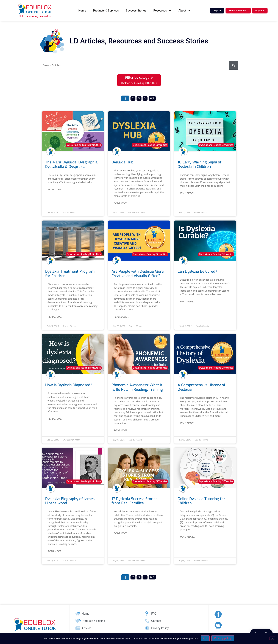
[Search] (234, 65)
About (185, 11)
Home (82, 11)
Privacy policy (223, 638)
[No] (272, 638)
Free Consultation (238, 11)
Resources (162, 11)
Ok (205, 638)
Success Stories (136, 11)
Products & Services (106, 11)
